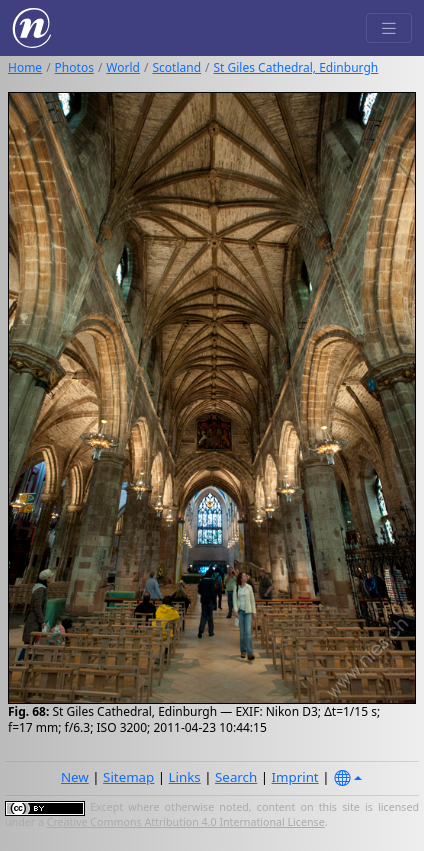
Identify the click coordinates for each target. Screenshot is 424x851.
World (123, 67)
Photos (74, 67)
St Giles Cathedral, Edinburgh (296, 67)
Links (185, 777)
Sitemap (128, 777)
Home (25, 67)
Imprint (295, 777)
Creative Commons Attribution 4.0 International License (186, 822)
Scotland (176, 67)
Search (236, 777)
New (75, 777)
